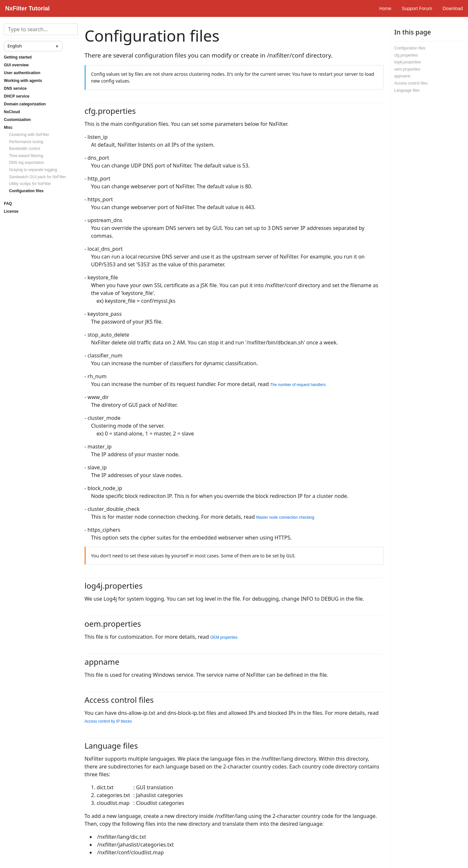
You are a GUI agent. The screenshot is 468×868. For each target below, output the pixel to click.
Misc (8, 127)
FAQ (8, 204)
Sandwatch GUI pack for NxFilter (38, 177)
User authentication (22, 73)
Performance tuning (26, 142)
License (11, 211)
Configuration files (26, 191)
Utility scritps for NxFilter (30, 184)
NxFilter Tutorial (27, 8)
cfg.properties (406, 55)
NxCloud (12, 112)
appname (402, 76)
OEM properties (224, 637)
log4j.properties (408, 62)
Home (385, 8)
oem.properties (407, 69)
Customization (17, 120)
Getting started (18, 57)
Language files (407, 90)
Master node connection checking (285, 517)
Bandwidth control (25, 149)
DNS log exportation (26, 163)
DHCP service (17, 96)
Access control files (411, 83)
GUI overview (16, 65)
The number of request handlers (298, 385)
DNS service (15, 88)
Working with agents (23, 81)
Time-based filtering (26, 156)
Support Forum (417, 8)
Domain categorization (25, 104)
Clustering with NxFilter (29, 135)
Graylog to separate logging (33, 170)
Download (453, 8)
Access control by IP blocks (108, 721)
